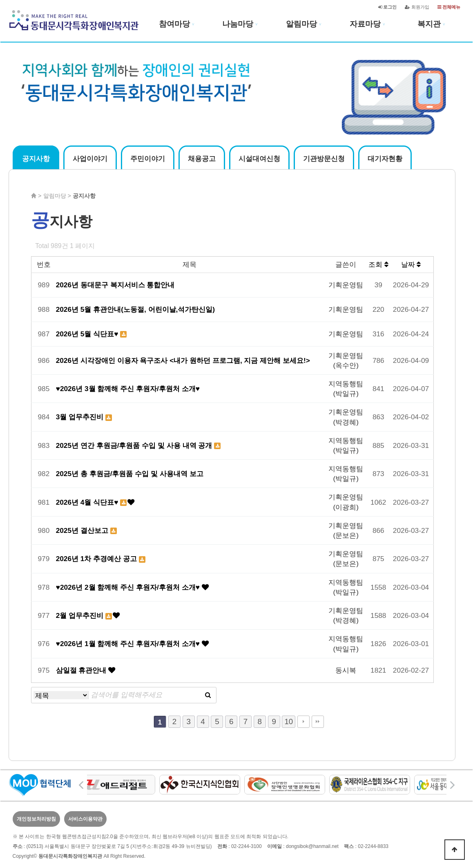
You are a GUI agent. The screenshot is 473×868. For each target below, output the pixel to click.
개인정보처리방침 (36, 819)
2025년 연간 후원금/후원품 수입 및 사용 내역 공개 (135, 445)
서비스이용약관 (85, 819)
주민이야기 (148, 159)
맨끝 (318, 722)
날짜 (411, 264)
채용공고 (202, 159)
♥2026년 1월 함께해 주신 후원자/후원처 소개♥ (129, 644)
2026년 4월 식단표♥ (88, 502)
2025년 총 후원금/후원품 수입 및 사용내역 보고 (130, 474)
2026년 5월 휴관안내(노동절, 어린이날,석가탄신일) (136, 309)
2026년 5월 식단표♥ (88, 334)
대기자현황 (385, 159)
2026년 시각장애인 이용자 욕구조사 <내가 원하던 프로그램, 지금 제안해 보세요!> (183, 360)
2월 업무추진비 (81, 615)
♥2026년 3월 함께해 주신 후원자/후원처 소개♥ (128, 389)
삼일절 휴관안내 (82, 670)
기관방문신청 (324, 159)
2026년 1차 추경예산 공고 (97, 559)
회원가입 (417, 7)
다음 (303, 722)
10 (289, 721)
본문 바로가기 (0, 0)
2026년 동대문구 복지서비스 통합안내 (115, 285)
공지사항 (36, 159)
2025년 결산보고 (83, 530)
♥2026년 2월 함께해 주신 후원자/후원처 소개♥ (129, 587)
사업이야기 (90, 159)
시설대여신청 (259, 159)
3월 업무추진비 (81, 417)
